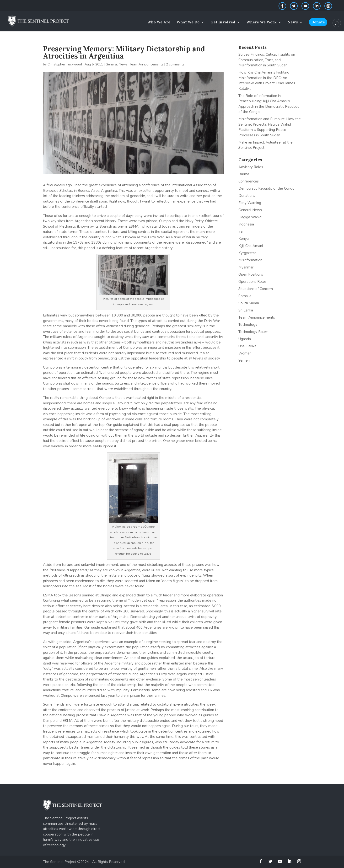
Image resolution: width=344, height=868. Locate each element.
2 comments (175, 64)
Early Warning (250, 203)
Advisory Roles (251, 167)
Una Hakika (247, 346)
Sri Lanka (246, 310)
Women (245, 353)
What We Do (188, 22)
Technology (248, 325)
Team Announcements (146, 64)
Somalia (245, 296)
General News (117, 64)
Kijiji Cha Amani (251, 246)
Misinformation (250, 260)
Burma (244, 174)
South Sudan (249, 303)
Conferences (249, 181)
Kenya (244, 239)
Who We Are (159, 22)
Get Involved (223, 22)
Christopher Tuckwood (65, 64)
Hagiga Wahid (250, 217)
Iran (241, 231)
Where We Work (261, 22)
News (293, 22)
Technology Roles (253, 332)
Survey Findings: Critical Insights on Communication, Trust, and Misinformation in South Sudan (267, 60)
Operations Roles (253, 282)
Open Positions (251, 274)
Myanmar (246, 267)
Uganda (245, 339)
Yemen (244, 360)
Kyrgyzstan (247, 253)
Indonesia (246, 224)
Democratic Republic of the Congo (266, 188)
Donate (318, 22)
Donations (247, 196)
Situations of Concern (256, 289)
